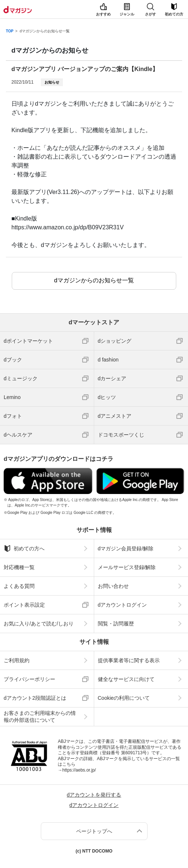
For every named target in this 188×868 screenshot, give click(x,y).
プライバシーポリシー (29, 679)
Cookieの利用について (124, 698)
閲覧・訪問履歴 (116, 624)
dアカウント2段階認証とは (35, 698)
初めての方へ (24, 548)
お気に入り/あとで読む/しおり (39, 624)
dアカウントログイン (123, 605)
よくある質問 (19, 586)
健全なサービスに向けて (126, 679)
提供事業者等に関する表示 (129, 660)
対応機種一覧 (19, 567)
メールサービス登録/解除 (127, 567)
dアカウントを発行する (94, 795)
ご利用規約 (17, 660)
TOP (10, 31)
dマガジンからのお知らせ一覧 (45, 31)
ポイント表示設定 (24, 605)
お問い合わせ (113, 586)
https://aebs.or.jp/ (79, 770)
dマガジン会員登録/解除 (126, 548)
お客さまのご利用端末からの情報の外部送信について (40, 716)
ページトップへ (94, 831)
